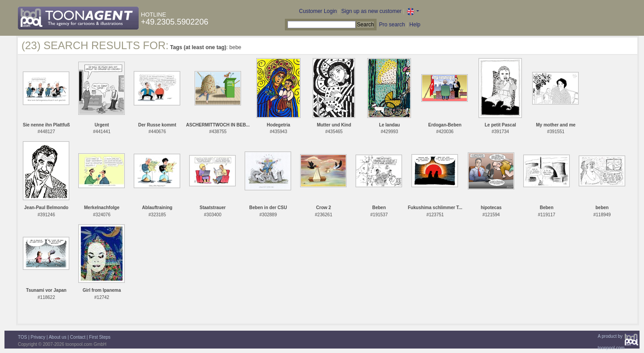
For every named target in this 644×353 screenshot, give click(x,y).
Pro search (392, 25)
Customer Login (318, 11)
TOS (22, 337)
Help (415, 25)
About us (57, 337)
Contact (78, 337)
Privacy (38, 337)
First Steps (100, 337)
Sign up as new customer (371, 11)
